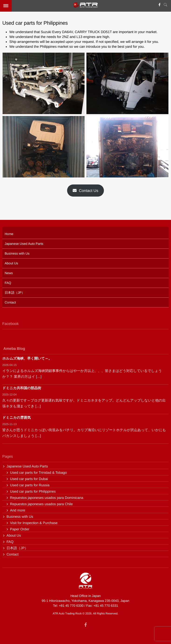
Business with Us (17, 253)
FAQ (8, 283)
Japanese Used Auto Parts (24, 244)
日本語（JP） (15, 293)
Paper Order (20, 529)
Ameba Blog (14, 350)
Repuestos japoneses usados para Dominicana (47, 498)
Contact (10, 302)
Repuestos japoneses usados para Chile (41, 504)
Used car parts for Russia (30, 485)
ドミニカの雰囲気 (17, 418)
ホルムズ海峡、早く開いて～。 (27, 359)
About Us (11, 263)
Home (9, 234)
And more (18, 510)
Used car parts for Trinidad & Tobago (38, 473)
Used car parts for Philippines (33, 492)
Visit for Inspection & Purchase (34, 523)
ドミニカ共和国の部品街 (22, 388)
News (9, 273)
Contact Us (85, 191)
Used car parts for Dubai (29, 479)
